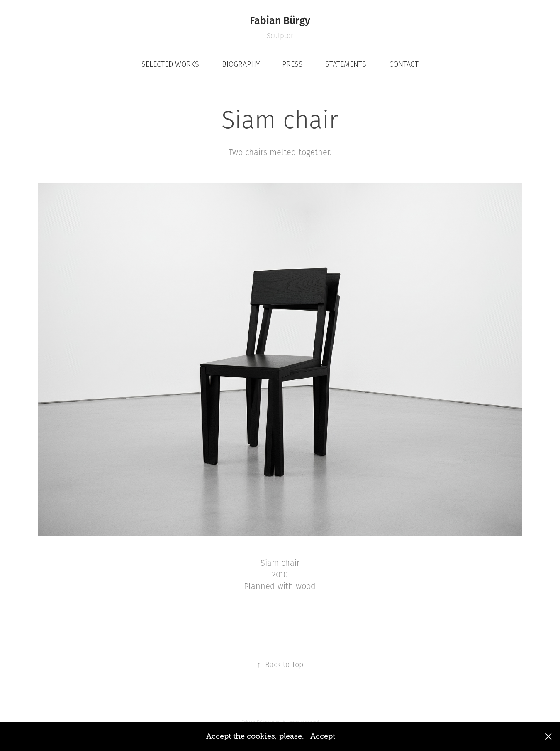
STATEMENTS (346, 64)
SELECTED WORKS (170, 64)
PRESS (292, 64)
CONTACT (404, 64)
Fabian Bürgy (280, 20)
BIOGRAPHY (241, 64)
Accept (323, 736)
